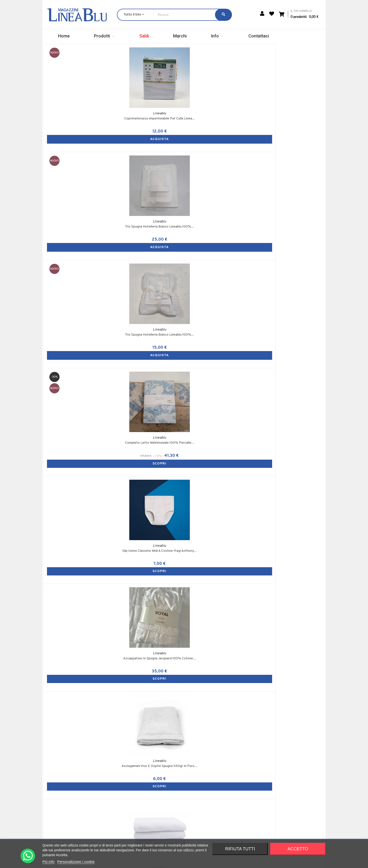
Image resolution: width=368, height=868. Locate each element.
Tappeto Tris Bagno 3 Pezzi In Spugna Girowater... (78, 489)
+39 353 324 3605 (92, 821)
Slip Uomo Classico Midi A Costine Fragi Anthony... (290, 381)
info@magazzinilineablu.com (92, 830)
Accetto (298, 849)
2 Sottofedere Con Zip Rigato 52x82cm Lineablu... (78, 597)
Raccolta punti (235, 817)
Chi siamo (231, 784)
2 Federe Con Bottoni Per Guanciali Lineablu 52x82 (219, 705)
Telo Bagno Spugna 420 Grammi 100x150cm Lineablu (149, 705)
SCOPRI (289, 184)
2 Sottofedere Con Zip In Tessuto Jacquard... (149, 597)
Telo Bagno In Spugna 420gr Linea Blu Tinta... (290, 273)
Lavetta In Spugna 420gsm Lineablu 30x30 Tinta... (289, 489)
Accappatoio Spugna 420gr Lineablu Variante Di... (219, 597)
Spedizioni (232, 793)
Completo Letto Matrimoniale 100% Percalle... (290, 165)
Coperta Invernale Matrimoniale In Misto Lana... (79, 381)
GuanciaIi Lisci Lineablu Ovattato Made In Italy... (149, 381)
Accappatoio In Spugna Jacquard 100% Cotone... (149, 273)
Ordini (180, 801)
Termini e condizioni (300, 784)
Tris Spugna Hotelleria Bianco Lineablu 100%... (149, 165)
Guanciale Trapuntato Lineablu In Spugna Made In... (219, 381)
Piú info (48, 862)
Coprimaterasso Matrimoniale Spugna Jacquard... (290, 705)
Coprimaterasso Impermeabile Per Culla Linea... (78, 165)
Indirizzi (181, 809)
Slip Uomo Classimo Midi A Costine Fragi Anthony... (78, 273)
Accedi (181, 784)
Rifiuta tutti (240, 849)
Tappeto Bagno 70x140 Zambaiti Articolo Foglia (149, 489)
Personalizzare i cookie (76, 862)
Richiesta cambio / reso (242, 834)
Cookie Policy (296, 793)
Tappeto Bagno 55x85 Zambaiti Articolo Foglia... (219, 489)
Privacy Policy (296, 801)
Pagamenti (233, 801)
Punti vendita (234, 809)
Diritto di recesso (299, 809)
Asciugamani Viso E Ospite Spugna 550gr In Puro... (219, 273)
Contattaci (232, 826)
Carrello (181, 793)
